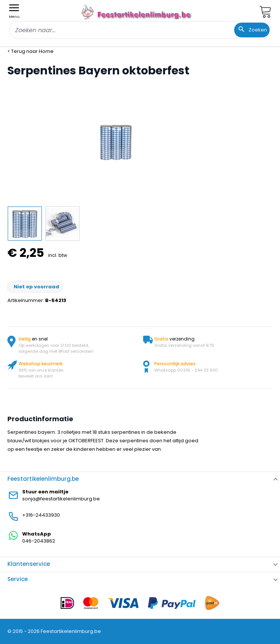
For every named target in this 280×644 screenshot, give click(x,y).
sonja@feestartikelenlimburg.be (61, 499)
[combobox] (140, 30)
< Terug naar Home (31, 51)
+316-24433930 (41, 515)
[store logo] (137, 12)
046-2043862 (39, 541)
